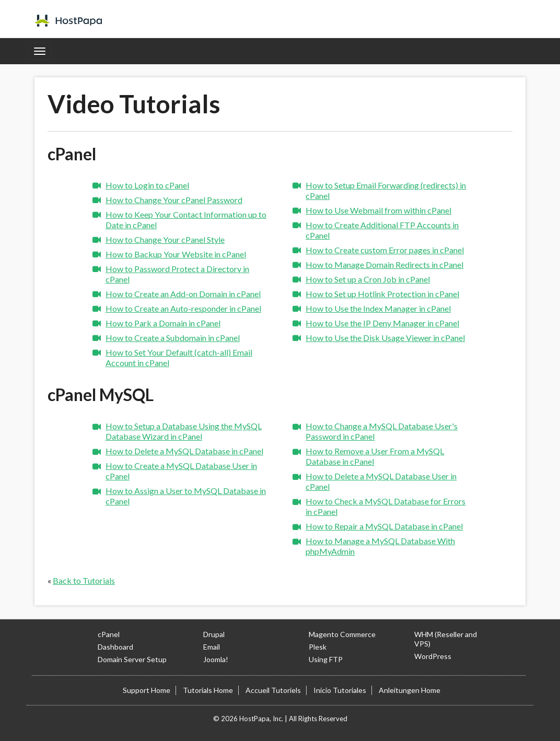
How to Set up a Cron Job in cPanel (368, 279)
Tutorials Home (208, 690)
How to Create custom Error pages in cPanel (385, 250)
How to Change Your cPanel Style (165, 239)
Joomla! (216, 659)
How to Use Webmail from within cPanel (378, 210)
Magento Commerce (342, 634)
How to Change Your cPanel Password (174, 200)
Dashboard (115, 647)
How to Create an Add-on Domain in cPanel (183, 294)
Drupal (214, 634)
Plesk (318, 647)
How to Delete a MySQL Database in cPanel (184, 451)
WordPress (433, 656)
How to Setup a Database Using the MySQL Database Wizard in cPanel (184, 431)
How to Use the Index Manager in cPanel (378, 308)
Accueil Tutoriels (273, 690)
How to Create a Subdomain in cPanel (173, 338)
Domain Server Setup (132, 659)
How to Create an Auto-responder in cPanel (183, 308)
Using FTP (326, 659)
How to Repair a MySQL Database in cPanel (384, 526)
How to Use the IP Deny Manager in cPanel (382, 323)
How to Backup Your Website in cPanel (176, 254)
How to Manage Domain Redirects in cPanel (384, 264)
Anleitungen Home (410, 690)
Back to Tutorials (84, 580)
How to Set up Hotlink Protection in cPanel (382, 294)
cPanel (109, 634)
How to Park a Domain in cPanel (163, 323)
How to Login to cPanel (147, 185)
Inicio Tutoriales (340, 690)
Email (212, 647)
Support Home (147, 690)
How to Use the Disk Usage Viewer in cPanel (385, 338)
